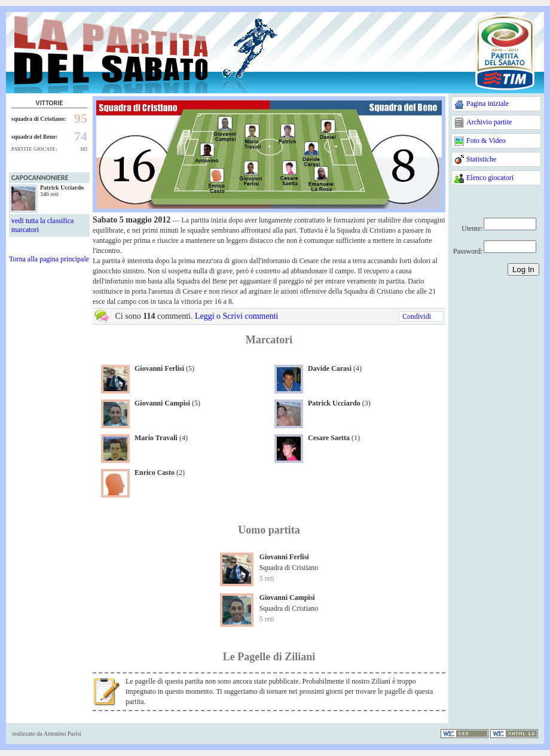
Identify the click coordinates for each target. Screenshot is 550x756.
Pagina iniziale (488, 103)
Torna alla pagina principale (49, 259)
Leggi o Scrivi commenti (237, 316)
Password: (468, 251)
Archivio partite (489, 122)
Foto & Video (486, 141)
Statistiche (481, 159)
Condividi (417, 316)
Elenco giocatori (490, 178)
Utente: (472, 228)
